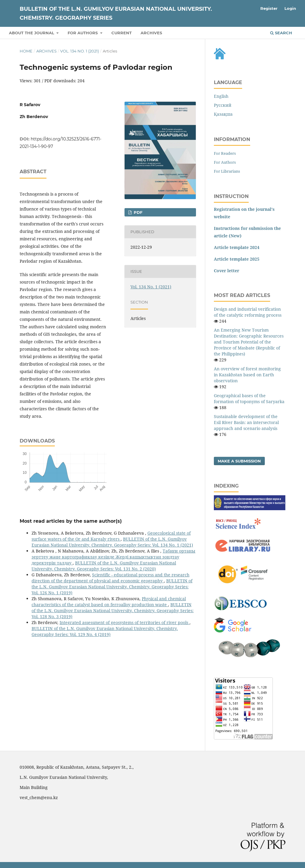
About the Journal (32, 33)
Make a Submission (239, 461)
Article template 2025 (237, 259)
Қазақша (223, 114)
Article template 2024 (237, 247)
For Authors (225, 162)
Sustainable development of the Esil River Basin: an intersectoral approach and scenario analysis (246, 422)
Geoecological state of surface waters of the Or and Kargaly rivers (111, 536)
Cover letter (227, 271)
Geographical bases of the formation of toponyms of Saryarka (249, 399)
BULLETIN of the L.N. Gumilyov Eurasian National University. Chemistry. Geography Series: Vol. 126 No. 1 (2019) (112, 587)
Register (269, 8)
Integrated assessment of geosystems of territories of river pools (125, 622)
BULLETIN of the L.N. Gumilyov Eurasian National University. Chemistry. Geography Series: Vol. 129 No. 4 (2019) (105, 631)
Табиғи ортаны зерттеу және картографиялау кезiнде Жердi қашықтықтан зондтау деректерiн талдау (113, 557)
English (221, 96)
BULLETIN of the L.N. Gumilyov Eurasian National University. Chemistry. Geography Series (116, 13)
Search (281, 33)
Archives (151, 33)
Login (290, 8)
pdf (137, 212)
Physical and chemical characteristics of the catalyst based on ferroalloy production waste (109, 602)
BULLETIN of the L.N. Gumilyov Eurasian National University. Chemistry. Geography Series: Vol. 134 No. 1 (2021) (112, 542)
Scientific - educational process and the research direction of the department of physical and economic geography (111, 578)
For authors (83, 33)
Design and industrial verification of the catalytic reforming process (248, 312)
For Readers (225, 153)
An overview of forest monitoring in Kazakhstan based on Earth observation (247, 375)
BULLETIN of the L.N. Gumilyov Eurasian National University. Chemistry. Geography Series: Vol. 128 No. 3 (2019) (113, 611)
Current (122, 33)
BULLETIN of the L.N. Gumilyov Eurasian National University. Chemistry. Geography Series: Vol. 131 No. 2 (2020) (104, 566)
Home (26, 51)
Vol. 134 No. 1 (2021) (80, 51)
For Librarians (227, 171)
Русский (223, 105)
